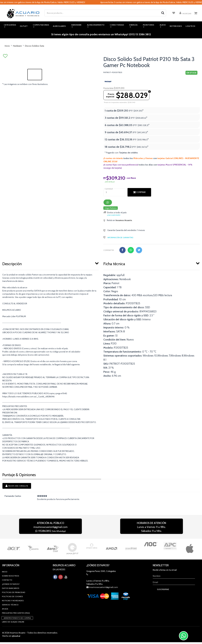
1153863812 (51, 531)
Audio (163, 25)
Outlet (24, 26)
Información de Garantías (120, 237)
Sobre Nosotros (11, 556)
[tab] (51, 263)
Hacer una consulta (17, 486)
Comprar (139, 192)
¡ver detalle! (110, 182)
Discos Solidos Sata (34, 46)
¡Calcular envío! (114, 215)
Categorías (10, 25)
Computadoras (41, 25)
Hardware (76, 25)
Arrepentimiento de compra (17, 598)
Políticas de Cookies (12, 577)
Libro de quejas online (13, 602)
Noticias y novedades (13, 581)
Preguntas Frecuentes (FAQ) (16, 593)
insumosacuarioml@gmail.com (50, 527)
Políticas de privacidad (14, 573)
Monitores (149, 25)
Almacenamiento (96, 25)
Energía (133, 25)
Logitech (190, 26)
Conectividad (117, 25)
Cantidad (109, 189)
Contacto (7, 560)
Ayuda (5, 589)
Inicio (7, 46)
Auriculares (59, 26)
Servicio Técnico (10, 585)
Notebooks (176, 26)
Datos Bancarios (11, 569)
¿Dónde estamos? (11, 564)
